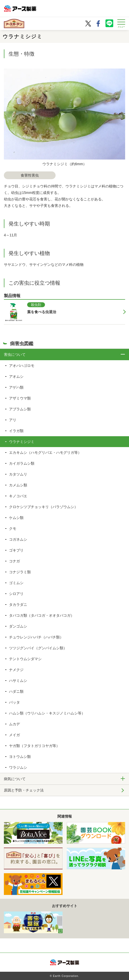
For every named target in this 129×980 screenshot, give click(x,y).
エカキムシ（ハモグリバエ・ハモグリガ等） (45, 453)
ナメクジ (16, 670)
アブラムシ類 (20, 409)
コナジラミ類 (20, 572)
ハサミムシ (18, 681)
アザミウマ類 (20, 398)
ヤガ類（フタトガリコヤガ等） (34, 746)
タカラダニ (18, 605)
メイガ (14, 735)
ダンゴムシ (18, 626)
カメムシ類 (18, 485)
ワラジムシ (18, 767)
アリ (13, 420)
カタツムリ (18, 474)
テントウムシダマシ (25, 659)
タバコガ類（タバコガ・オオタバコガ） (42, 615)
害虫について (15, 355)
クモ (13, 529)
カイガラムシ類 (22, 463)
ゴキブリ (16, 550)
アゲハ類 (16, 387)
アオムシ (16, 376)
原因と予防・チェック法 (24, 790)
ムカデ (14, 724)
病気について (15, 779)
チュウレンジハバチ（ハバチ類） (36, 637)
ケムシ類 (16, 518)
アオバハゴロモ (22, 366)
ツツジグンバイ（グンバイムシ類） (38, 648)
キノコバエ (18, 496)
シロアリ (16, 594)
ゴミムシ (16, 583)
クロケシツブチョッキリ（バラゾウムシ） (43, 507)
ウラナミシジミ (22, 442)
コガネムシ (18, 539)
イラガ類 (16, 431)
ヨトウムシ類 (20, 757)
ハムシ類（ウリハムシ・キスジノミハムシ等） (47, 713)
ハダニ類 (16, 691)
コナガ (14, 561)
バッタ (14, 702)
